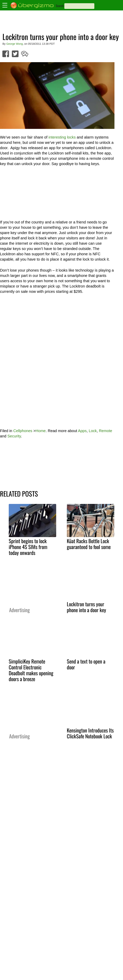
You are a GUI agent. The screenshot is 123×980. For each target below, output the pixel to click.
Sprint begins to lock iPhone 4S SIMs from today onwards (28, 547)
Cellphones (23, 431)
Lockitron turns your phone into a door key (86, 607)
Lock (93, 431)
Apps (82, 431)
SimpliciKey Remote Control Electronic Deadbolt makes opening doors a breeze (31, 670)
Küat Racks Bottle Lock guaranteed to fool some (89, 544)
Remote (106, 431)
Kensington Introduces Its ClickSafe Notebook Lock (90, 733)
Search (60, 6)
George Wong (15, 44)
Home (41, 431)
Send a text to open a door (86, 664)
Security (14, 436)
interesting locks (62, 137)
